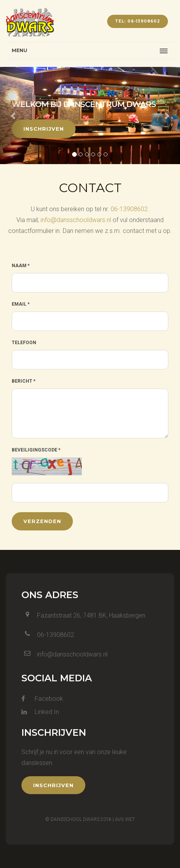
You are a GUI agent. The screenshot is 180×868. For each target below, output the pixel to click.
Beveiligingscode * (36, 450)
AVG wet (125, 819)
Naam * (21, 266)
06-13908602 (129, 209)
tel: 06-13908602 (138, 21)
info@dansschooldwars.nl (76, 220)
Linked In (40, 712)
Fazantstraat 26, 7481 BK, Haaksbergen (91, 615)
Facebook (42, 699)
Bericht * (24, 381)
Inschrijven (44, 129)
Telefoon (24, 343)
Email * (21, 304)
